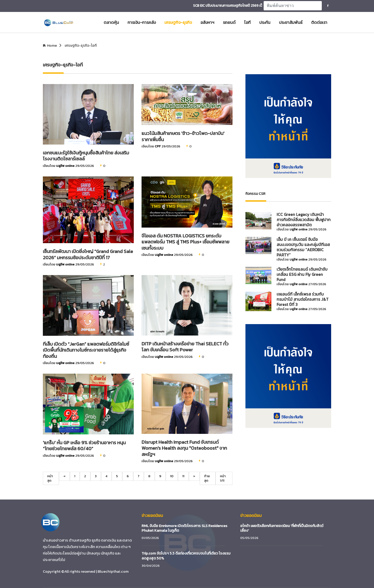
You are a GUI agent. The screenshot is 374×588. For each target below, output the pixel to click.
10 (172, 476)
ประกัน (265, 22)
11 (183, 476)
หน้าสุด (50, 478)
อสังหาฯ (207, 22)
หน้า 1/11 (223, 478)
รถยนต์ (229, 22)
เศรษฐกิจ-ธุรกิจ (178, 22)
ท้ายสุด (207, 478)
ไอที (247, 22)
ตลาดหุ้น (111, 22)
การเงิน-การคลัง (142, 22)
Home (52, 46)
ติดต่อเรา (319, 22)
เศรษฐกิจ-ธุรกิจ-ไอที (81, 46)
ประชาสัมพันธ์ (291, 22)
